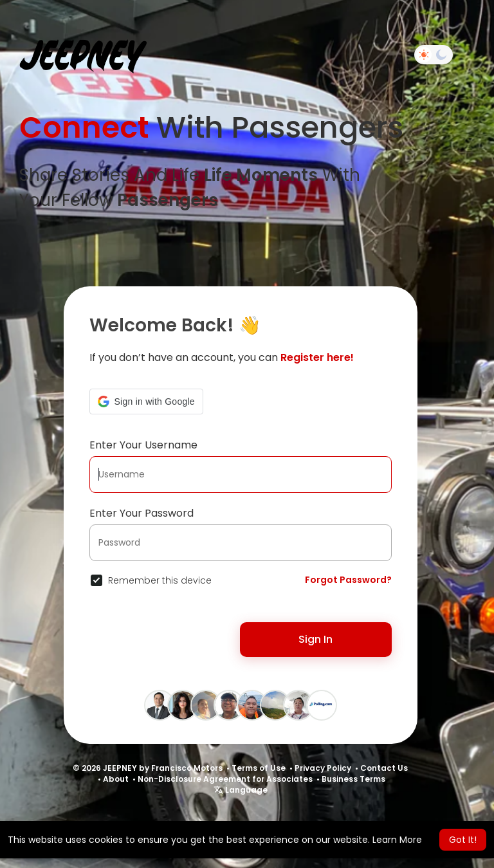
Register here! (317, 357)
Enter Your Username (143, 445)
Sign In (316, 639)
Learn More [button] (397, 840)
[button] (146, 402)
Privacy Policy (323, 768)
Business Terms (353, 779)
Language (241, 790)
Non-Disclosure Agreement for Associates (225, 779)
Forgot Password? (348, 580)
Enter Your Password (142, 513)
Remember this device (160, 580)
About (116, 779)
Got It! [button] (463, 840)
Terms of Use (259, 768)
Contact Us (384, 768)
